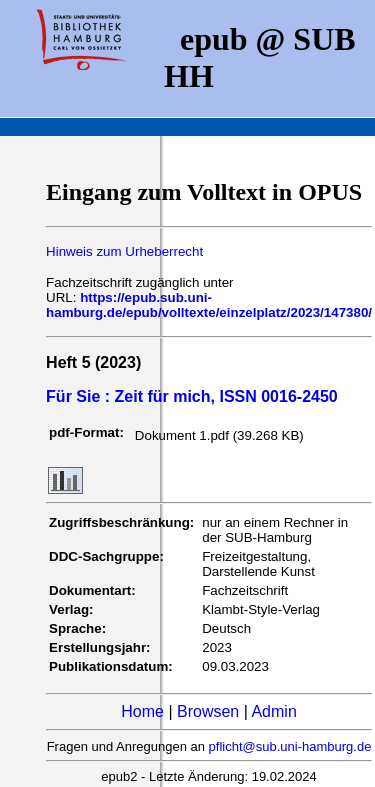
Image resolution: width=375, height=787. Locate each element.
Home (142, 711)
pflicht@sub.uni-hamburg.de (290, 746)
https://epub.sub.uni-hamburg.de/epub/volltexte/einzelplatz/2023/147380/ (209, 305)
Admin (273, 711)
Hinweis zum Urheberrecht (124, 251)
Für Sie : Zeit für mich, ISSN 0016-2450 (192, 396)
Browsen (208, 711)
